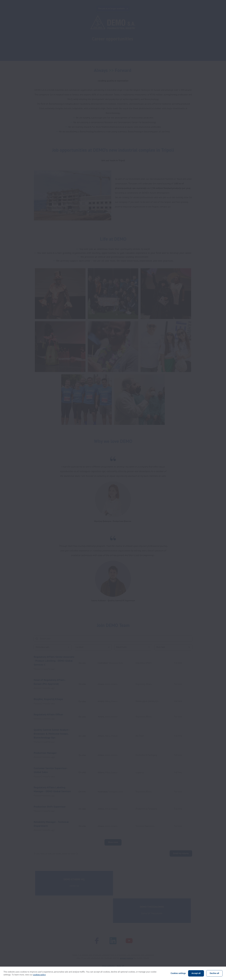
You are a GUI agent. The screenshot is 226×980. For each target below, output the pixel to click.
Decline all (214, 973)
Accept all (196, 973)
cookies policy (39, 975)
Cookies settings (178, 973)
